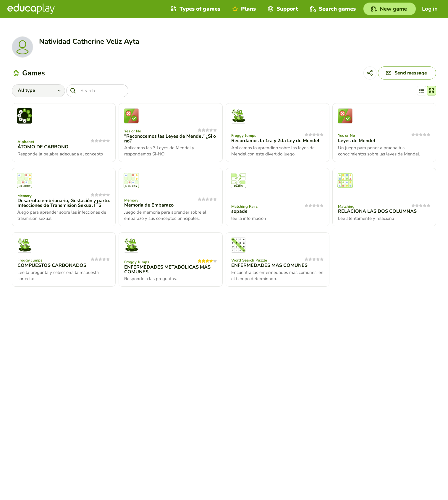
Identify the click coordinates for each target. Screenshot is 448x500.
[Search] (97, 91)
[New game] (390, 9)
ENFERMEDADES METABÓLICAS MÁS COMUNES (167, 270)
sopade (239, 211)
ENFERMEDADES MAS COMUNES (269, 265)
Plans (243, 9)
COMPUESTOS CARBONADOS (52, 265)
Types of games (195, 9)
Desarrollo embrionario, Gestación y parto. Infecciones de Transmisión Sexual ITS (64, 203)
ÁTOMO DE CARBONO (43, 147)
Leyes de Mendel (357, 141)
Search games (332, 9)
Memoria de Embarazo (149, 205)
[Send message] (407, 73)
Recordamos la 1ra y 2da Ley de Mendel (275, 141)
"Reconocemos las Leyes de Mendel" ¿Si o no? (170, 139)
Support (282, 9)
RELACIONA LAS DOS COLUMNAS (377, 211)
